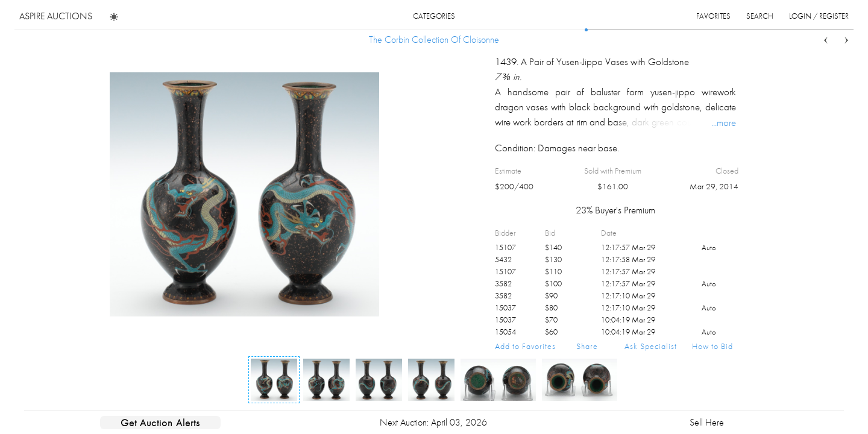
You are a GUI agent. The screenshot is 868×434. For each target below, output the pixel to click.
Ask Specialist (651, 346)
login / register (819, 16)
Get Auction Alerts (160, 423)
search (760, 16)
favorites (713, 16)
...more (724, 122)
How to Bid (712, 346)
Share (587, 346)
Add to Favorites (525, 346)
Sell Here (707, 422)
